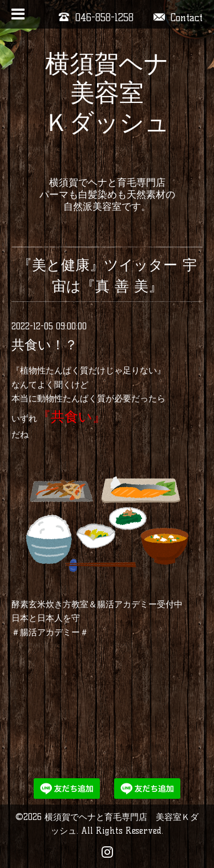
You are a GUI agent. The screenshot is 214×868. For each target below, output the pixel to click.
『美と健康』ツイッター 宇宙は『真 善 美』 (107, 275)
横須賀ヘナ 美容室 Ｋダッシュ (107, 108)
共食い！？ (45, 345)
